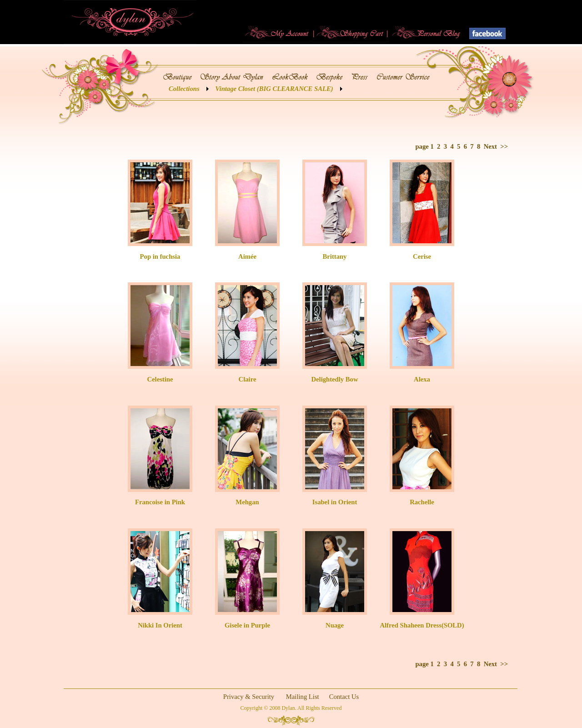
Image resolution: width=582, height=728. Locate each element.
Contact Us (344, 697)
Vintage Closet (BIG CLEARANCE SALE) (274, 89)
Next (490, 146)
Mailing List (303, 697)
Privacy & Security (249, 697)
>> (504, 146)
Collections (184, 89)
